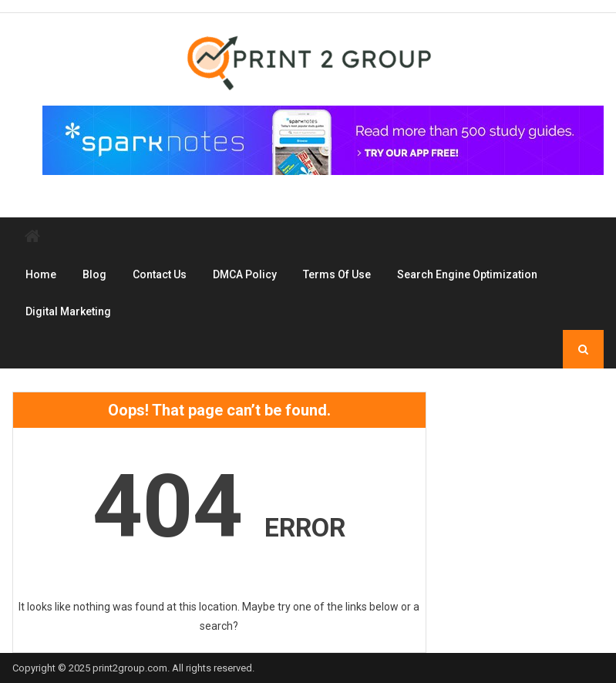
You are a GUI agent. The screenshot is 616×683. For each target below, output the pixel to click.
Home (41, 274)
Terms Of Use (337, 274)
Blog (94, 274)
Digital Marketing (68, 311)
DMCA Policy (245, 274)
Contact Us (160, 274)
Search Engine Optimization (467, 274)
